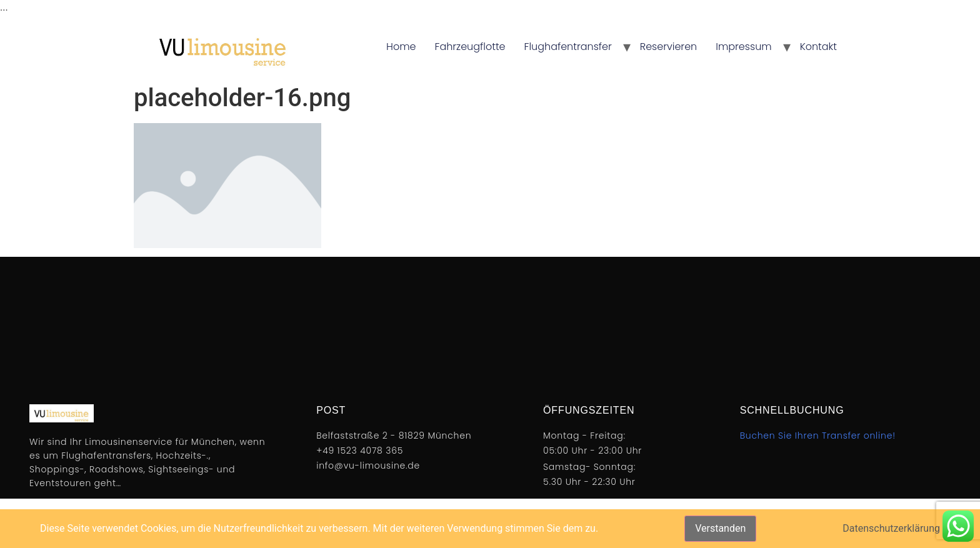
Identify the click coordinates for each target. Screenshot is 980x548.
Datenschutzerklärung (891, 528)
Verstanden (720, 528)
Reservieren (669, 47)
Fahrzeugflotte (470, 47)
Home (401, 47)
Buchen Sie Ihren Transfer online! (818, 436)
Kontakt (818, 47)
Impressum (743, 47)
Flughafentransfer (568, 47)
